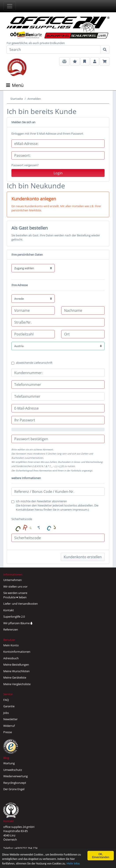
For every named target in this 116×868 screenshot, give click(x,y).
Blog (6, 758)
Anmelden (34, 99)
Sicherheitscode (38, 525)
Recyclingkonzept (15, 783)
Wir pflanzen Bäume (18, 623)
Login (58, 173)
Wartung (9, 763)
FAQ (6, 700)
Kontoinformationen (17, 652)
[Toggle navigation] (10, 6)
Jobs (6, 713)
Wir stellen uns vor (15, 586)
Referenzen (11, 629)
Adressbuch (11, 658)
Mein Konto (11, 645)
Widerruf (9, 726)
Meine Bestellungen (16, 665)
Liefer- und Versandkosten (21, 604)
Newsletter (10, 719)
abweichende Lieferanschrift (34, 363)
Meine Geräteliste (15, 677)
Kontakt (9, 610)
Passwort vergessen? (25, 165)
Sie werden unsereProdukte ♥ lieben (15, 595)
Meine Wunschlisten (16, 671)
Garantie (9, 706)
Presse (8, 732)
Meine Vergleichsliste (17, 684)
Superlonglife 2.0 (14, 617)
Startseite (17, 99)
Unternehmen (13, 580)
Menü (15, 85)
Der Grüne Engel (14, 789)
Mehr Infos (73, 865)
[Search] (53, 50)
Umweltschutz (13, 770)
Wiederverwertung (15, 776)
